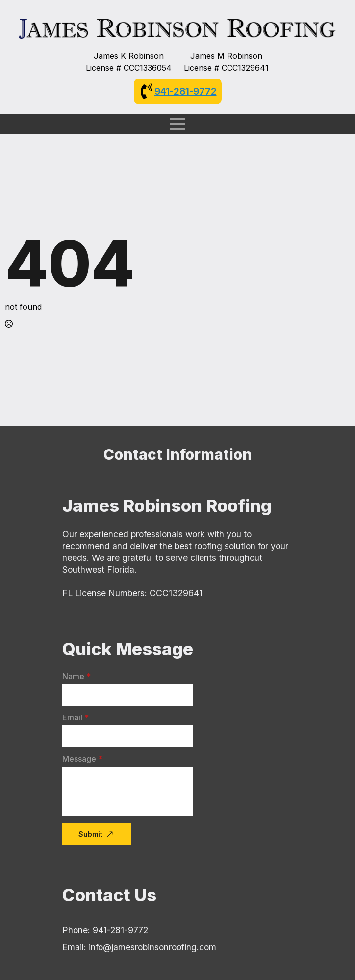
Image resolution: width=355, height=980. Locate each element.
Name (76, 676)
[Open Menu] (177, 124)
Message (82, 759)
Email (76, 717)
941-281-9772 (186, 91)
